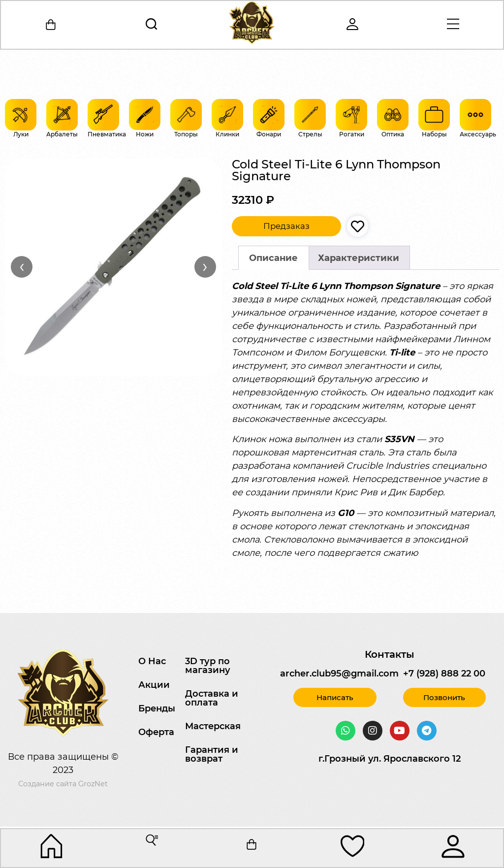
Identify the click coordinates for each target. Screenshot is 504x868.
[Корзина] (52, 25)
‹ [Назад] (22, 266)
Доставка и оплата (212, 698)
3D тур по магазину (208, 666)
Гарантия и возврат (212, 754)
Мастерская (213, 726)
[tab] (274, 258)
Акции (154, 685)
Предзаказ (286, 226)
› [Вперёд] (205, 266)
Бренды (157, 708)
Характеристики (359, 258)
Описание (273, 258)
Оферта (156, 732)
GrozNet (93, 784)
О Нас (152, 661)
